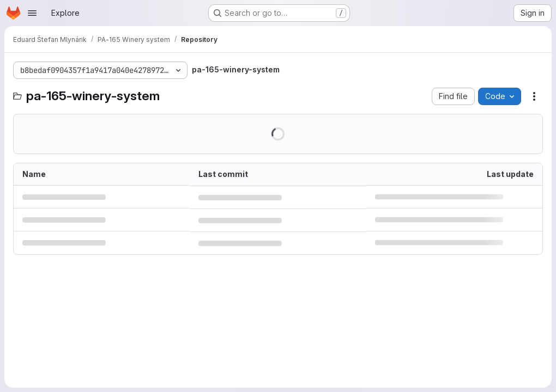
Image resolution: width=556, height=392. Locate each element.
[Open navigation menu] (32, 13)
